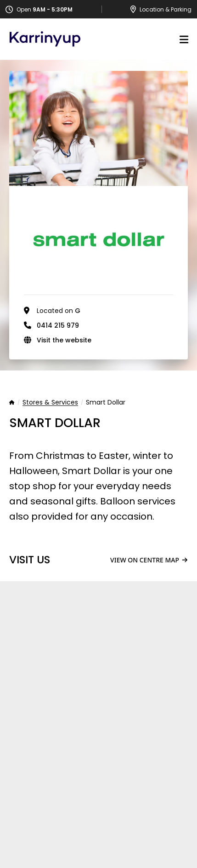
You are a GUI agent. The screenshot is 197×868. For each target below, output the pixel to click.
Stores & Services (50, 403)
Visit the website (64, 340)
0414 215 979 (58, 325)
